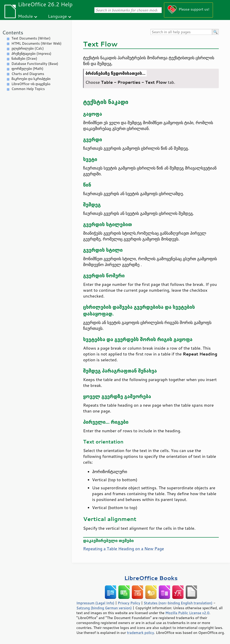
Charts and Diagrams (28, 74)
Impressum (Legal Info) (95, 603)
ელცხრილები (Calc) (28, 48)
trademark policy (140, 633)
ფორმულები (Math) (27, 69)
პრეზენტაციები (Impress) (31, 54)
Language (57, 16)
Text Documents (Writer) (31, 38)
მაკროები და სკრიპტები (31, 79)
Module (25, 16)
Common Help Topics (28, 89)
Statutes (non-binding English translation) (178, 603)
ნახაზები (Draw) (24, 58)
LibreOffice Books (151, 578)
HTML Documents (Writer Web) (36, 43)
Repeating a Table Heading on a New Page (124, 549)
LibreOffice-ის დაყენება (31, 84)
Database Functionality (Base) (35, 64)
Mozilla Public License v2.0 (187, 613)
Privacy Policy (129, 603)
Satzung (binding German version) (104, 608)
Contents (13, 32)
